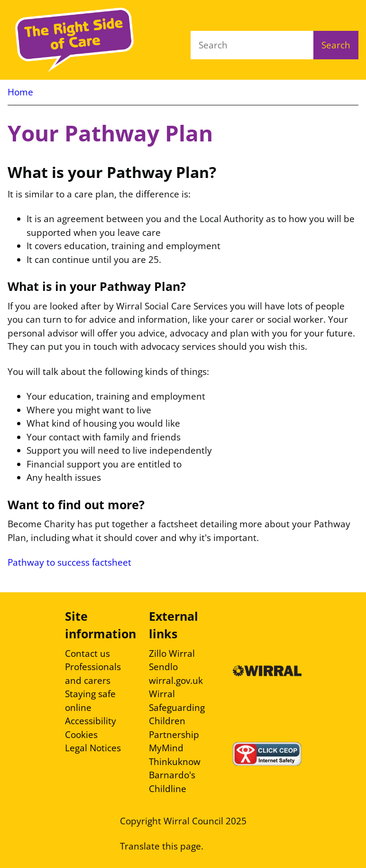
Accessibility (91, 721)
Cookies (81, 735)
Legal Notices (93, 748)
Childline (168, 789)
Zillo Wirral (172, 653)
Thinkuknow (175, 762)
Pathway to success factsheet (69, 562)
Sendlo (163, 667)
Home (20, 92)
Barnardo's (172, 775)
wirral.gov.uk (176, 681)
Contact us (87, 653)
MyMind (166, 748)
